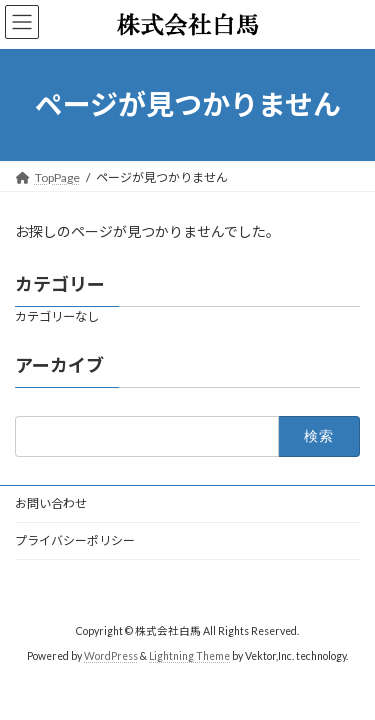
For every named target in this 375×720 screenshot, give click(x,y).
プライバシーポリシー (75, 540)
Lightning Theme (189, 655)
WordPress (111, 655)
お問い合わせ (51, 503)
